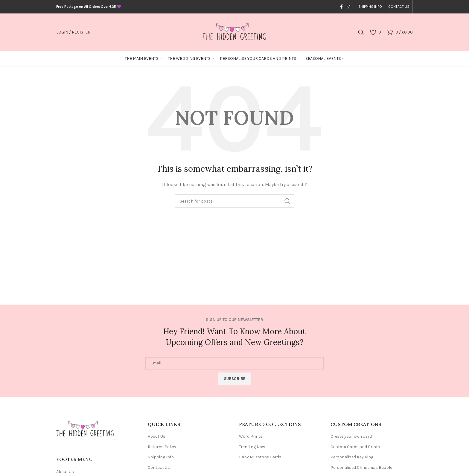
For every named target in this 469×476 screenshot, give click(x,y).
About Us (65, 472)
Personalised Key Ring (352, 457)
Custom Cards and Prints (355, 447)
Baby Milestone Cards (260, 457)
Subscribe (235, 379)
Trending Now (252, 447)
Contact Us (159, 467)
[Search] (361, 32)
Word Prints (251, 436)
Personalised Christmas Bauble (361, 467)
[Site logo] (234, 32)
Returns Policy (162, 447)
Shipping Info (161, 457)
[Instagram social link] (348, 7)
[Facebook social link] (341, 7)
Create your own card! (352, 436)
